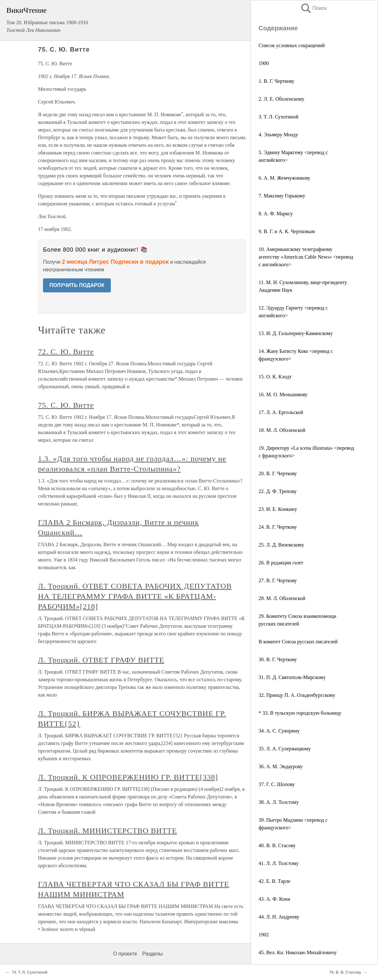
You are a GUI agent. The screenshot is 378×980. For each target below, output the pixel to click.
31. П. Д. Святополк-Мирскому (292, 677)
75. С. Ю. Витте (66, 405)
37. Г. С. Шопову (277, 784)
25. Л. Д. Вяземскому (281, 545)
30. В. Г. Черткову (278, 659)
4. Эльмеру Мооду (278, 135)
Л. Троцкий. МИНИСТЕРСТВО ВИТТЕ (107, 831)
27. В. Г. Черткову (278, 580)
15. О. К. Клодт (275, 377)
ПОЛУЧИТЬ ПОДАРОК (77, 285)
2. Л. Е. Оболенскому (282, 99)
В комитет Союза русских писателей (298, 642)
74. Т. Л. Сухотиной (30, 972)
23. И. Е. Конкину (278, 509)
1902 (264, 935)
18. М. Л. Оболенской (282, 430)
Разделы (153, 954)
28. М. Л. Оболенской (282, 598)
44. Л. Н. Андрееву (279, 917)
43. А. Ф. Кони (274, 899)
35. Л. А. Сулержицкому (285, 749)
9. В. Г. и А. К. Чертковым (287, 231)
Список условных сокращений (292, 45)
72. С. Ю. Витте (66, 352)
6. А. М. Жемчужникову (285, 178)
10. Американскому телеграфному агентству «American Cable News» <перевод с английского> (306, 257)
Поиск (313, 8)
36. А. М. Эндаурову (281, 766)
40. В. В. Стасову (277, 845)
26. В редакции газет (281, 563)
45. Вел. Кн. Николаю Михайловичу (298, 952)
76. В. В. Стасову (345, 972)
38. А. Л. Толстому (279, 802)
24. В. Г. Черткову (278, 527)
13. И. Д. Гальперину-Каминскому (296, 333)
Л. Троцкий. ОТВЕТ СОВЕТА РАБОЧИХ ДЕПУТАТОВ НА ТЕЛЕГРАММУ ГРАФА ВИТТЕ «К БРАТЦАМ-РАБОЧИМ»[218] (135, 596)
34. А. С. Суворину (279, 731)
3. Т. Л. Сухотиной (278, 117)
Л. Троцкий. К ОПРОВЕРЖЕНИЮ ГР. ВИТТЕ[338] (128, 777)
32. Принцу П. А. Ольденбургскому (297, 695)
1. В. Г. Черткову (276, 81)
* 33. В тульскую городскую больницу (300, 713)
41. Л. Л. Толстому (279, 863)
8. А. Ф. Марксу (276, 214)
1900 (264, 63)
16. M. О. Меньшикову (283, 394)
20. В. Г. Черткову (278, 473)
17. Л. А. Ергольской (281, 412)
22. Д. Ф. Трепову (278, 491)
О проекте (125, 954)
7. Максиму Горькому (282, 196)
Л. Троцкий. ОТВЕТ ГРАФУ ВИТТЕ (101, 660)
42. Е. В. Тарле (275, 881)
